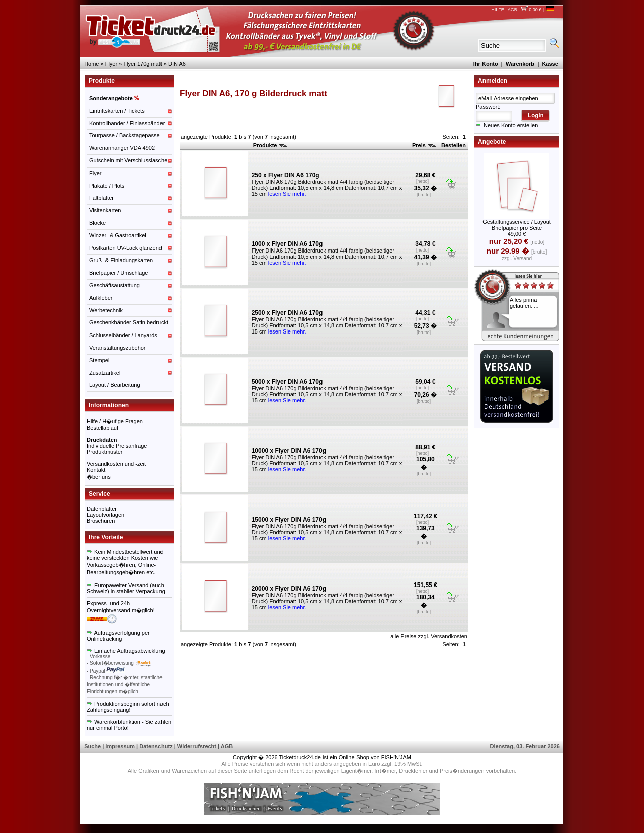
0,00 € (531, 10)
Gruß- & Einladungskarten (121, 260)
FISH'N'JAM (396, 757)
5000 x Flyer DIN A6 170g (287, 382)
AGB (512, 10)
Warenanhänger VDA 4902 (122, 148)
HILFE (498, 10)
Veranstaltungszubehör (117, 348)
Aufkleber (101, 298)
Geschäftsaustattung (114, 285)
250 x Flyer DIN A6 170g (286, 175)
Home (91, 64)
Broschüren (101, 521)
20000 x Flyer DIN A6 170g (289, 589)
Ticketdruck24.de (300, 757)
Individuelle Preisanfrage (117, 446)
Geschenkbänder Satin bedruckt (129, 322)
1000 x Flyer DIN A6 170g (287, 244)
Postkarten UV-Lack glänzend (126, 248)
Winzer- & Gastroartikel (118, 235)
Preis (424, 145)
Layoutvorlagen (105, 515)
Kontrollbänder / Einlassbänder (127, 123)
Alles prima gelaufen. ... (524, 303)
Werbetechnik (106, 310)
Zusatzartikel (105, 373)
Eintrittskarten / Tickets (117, 111)
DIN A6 (177, 64)
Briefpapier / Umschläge (118, 273)
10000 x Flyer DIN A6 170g (289, 451)
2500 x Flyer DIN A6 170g (287, 313)
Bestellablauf (102, 428)
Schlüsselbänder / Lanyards (123, 335)
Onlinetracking (104, 639)
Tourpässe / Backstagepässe (125, 135)
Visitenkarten (105, 210)
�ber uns (99, 477)
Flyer (111, 64)
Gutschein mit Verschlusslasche (128, 160)
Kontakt (96, 470)
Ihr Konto (486, 64)
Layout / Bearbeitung (115, 385)
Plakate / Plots (107, 186)
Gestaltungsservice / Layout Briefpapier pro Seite (517, 225)
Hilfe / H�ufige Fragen (115, 421)
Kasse (550, 64)
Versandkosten (449, 636)
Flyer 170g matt (142, 64)
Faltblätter (101, 198)
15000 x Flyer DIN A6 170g (289, 520)
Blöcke (97, 223)
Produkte (270, 145)
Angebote (492, 142)
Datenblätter (102, 509)
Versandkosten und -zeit (116, 464)
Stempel (99, 360)
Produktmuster (105, 452)
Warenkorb (520, 64)
